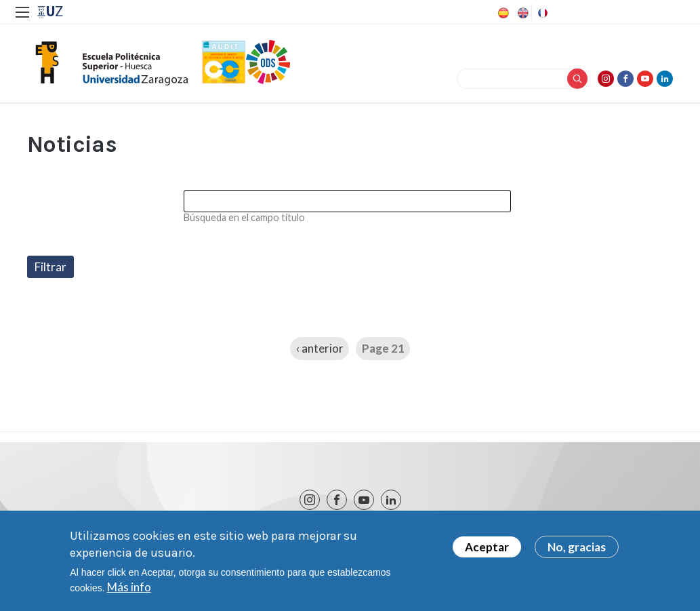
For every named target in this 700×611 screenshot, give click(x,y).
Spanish (502, 13)
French (541, 13)
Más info (129, 590)
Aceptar (487, 550)
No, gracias (577, 550)
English (522, 13)
